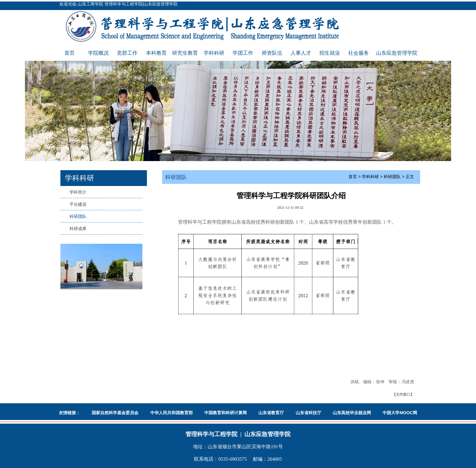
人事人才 (301, 53)
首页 (70, 53)
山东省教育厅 (271, 413)
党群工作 (127, 53)
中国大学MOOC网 (400, 413)
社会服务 (359, 53)
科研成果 (78, 229)
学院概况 (98, 53)
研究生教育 (185, 53)
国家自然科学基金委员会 (115, 413)
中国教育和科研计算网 (226, 413)
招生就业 (330, 53)
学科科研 (214, 53)
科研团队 (78, 216)
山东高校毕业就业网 (352, 413)
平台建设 (78, 204)
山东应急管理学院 (397, 53)
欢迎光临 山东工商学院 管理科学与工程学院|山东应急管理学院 (119, 4)
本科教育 (156, 53)
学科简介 (78, 192)
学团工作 (243, 53)
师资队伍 (272, 53)
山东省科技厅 (308, 413)
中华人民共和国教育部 (172, 413)
